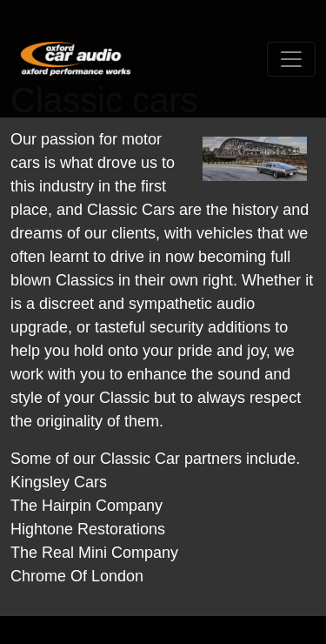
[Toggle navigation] (291, 59)
